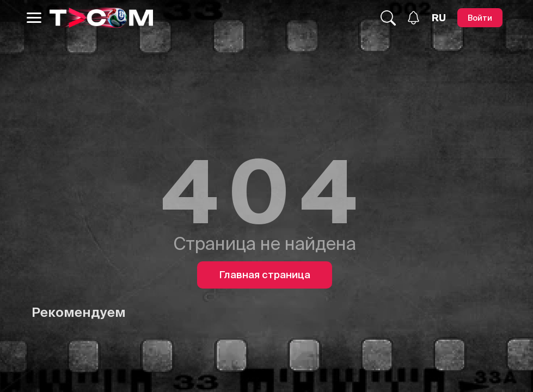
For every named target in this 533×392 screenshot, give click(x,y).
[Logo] (101, 18)
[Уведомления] (413, 18)
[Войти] (480, 18)
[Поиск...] (388, 18)
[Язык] (439, 18)
